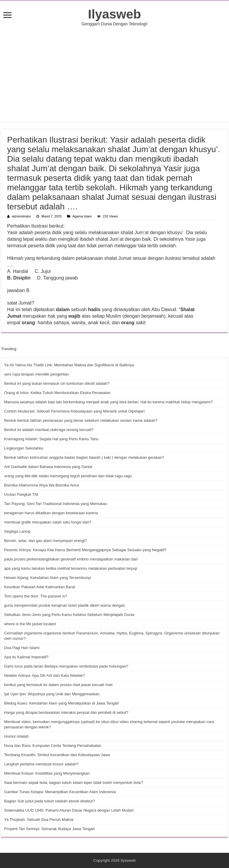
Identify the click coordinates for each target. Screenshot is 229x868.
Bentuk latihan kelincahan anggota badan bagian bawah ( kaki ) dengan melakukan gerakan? (84, 457)
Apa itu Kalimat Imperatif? (26, 657)
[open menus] (7, 16)
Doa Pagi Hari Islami (22, 648)
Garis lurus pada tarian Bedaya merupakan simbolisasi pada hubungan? (66, 666)
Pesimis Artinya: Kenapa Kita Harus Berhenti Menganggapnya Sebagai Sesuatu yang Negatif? (85, 550)
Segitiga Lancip (17, 531)
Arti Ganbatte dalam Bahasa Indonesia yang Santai (48, 467)
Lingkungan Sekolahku (24, 448)
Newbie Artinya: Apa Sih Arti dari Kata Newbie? (45, 675)
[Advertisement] (114, 74)
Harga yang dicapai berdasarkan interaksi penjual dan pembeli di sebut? (66, 712)
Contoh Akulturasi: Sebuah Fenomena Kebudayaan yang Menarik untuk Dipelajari (74, 411)
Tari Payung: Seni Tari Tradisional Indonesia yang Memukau (56, 504)
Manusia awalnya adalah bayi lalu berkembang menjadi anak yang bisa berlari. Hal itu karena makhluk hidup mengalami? (109, 402)
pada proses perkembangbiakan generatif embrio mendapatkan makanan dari (71, 559)
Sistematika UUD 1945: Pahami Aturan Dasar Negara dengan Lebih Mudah (69, 810)
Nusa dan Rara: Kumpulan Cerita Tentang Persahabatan (53, 746)
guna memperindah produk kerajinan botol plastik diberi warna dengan (65, 605)
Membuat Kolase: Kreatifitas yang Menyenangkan (47, 773)
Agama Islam (82, 216)
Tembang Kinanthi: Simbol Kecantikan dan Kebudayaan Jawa (57, 755)
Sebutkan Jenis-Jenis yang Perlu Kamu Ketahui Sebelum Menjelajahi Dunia (69, 615)
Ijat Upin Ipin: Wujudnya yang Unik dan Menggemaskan (52, 694)
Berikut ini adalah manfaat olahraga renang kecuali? (49, 430)
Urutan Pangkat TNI (21, 494)
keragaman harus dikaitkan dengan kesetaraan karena (51, 513)
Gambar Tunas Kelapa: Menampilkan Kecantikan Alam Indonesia (60, 792)
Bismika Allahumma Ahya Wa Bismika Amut (42, 485)
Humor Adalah (16, 736)
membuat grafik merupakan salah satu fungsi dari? (48, 522)
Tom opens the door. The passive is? (36, 596)
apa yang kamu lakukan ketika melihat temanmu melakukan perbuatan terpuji (71, 568)
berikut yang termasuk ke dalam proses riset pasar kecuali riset (58, 685)
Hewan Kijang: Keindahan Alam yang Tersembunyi (48, 578)
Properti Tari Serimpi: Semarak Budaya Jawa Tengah (49, 829)
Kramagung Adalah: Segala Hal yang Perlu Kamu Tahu (51, 439)
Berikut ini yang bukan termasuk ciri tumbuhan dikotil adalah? (57, 383)
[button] (114, 303)
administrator (21, 216)
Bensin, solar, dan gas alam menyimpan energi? (46, 541)
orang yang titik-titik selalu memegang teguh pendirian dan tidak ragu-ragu (68, 476)
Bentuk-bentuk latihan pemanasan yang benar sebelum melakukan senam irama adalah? (81, 420)
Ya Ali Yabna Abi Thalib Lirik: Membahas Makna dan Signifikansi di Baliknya (69, 365)
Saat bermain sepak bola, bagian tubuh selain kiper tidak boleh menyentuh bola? (74, 783)
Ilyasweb (114, 14)
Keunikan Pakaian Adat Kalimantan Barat (40, 587)
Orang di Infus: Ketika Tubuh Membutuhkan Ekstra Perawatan (57, 393)
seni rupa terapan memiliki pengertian (37, 374)
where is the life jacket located (30, 624)
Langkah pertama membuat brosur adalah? (41, 764)
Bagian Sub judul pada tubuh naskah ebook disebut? (49, 801)
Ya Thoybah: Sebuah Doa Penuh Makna (39, 820)
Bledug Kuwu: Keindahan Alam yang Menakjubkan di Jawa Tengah (62, 703)
